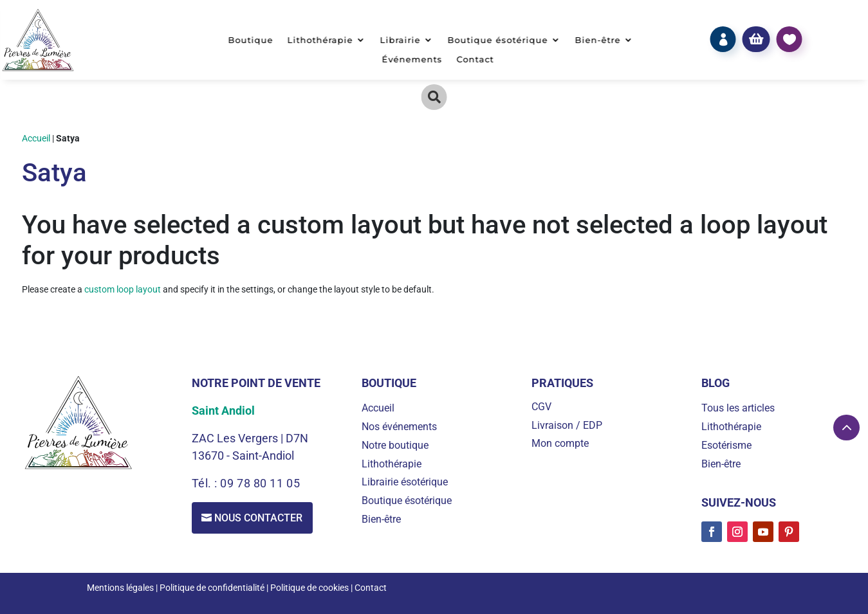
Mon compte (560, 443)
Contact (475, 59)
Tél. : (206, 483)
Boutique (250, 40)
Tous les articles (738, 408)
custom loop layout (123, 289)
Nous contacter (259, 518)
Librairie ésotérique (405, 482)
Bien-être (597, 40)
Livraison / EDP (567, 425)
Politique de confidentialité (212, 588)
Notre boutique (395, 445)
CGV (541, 407)
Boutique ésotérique (497, 40)
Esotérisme (726, 445)
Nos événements (399, 427)
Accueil (36, 138)
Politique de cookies (309, 588)
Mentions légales (120, 588)
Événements (412, 59)
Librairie (400, 40)
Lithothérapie (320, 40)
